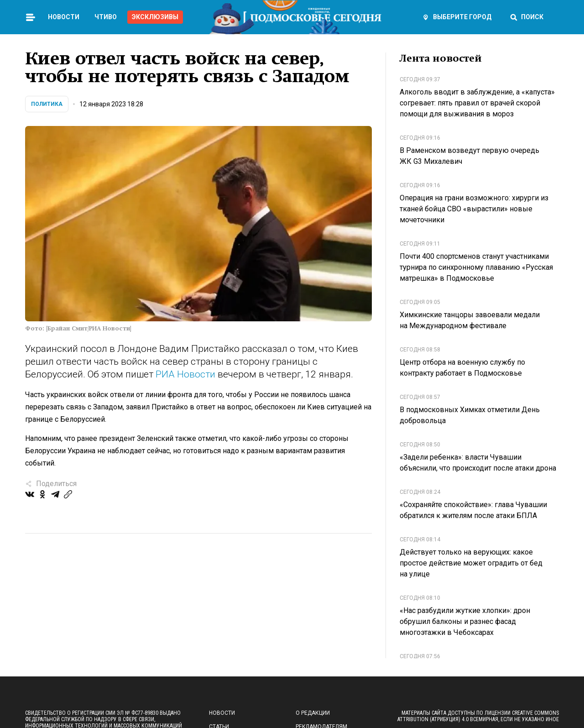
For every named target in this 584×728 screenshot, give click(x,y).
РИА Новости (185, 374)
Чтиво (106, 17)
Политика (47, 104)
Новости (64, 17)
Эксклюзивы (155, 17)
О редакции (313, 713)
